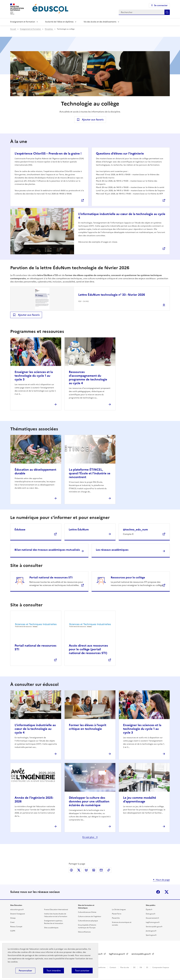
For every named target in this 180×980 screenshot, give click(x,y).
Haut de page (163, 880)
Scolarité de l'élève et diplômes (59, 22)
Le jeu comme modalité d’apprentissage (140, 800)
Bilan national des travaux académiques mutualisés (47, 550)
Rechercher (167, 12)
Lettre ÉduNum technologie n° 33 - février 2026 (112, 295)
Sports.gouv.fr (151, 935)
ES (147, 967)
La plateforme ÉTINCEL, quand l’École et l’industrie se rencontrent (90, 473)
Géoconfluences (84, 932)
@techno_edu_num (135, 529)
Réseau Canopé (16, 927)
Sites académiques (51, 928)
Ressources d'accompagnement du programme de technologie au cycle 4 (88, 378)
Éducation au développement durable (35, 471)
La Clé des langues (119, 910)
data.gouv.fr (97, 954)
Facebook (158, 892)
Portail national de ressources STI (51, 577)
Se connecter (161, 5)
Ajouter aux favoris (93, 120)
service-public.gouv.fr (141, 954)
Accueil (13, 29)
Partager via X (79, 870)
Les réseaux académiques (112, 550)
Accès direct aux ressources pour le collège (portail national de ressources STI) (88, 649)
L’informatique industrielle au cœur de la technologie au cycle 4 (122, 216)
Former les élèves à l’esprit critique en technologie (88, 727)
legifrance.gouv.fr (117, 954)
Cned (12, 922)
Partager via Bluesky (86, 870)
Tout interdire (54, 971)
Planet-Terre (117, 914)
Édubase (20, 529)
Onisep (13, 918)
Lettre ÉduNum (79, 529)
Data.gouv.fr (151, 914)
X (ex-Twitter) (167, 892)
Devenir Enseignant (18, 914)
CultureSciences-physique (88, 921)
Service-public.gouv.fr (154, 927)
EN (141, 967)
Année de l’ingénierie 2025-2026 (34, 800)
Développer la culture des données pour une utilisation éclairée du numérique (89, 801)
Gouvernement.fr (152, 918)
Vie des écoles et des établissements (100, 22)
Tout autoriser (82, 971)
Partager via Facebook (71, 870)
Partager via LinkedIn (94, 870)
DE (135, 967)
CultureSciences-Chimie (87, 912)
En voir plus (89, 837)
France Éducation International (56, 910)
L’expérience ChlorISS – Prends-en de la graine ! (48, 154)
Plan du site (125, 967)
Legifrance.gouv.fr (153, 922)
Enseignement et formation (23, 22)
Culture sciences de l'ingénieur (90, 916)
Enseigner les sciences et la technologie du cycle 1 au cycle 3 (34, 376)
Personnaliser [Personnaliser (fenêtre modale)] (25, 971)
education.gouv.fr (17, 910)
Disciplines (49, 29)
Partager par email (101, 870)
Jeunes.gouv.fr (151, 931)
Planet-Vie (116, 918)
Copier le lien (109, 870)
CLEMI (13, 931)
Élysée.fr (149, 910)
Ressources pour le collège (128, 577)
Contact (113, 967)
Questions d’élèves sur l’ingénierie (120, 154)
